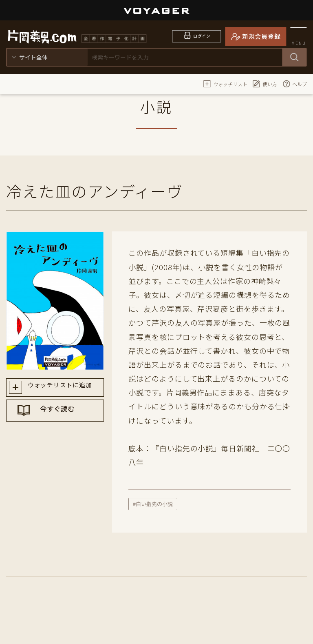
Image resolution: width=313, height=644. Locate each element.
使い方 (265, 84)
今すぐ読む (63, 417)
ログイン (202, 36)
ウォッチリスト (225, 84)
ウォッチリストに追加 (63, 389)
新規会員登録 (261, 36)
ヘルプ (295, 84)
